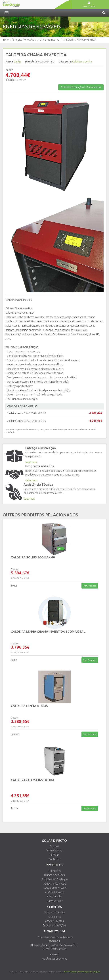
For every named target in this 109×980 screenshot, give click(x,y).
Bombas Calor (55, 901)
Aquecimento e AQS (55, 884)
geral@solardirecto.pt (54, 959)
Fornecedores (55, 851)
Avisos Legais (70, 972)
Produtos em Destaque (55, 879)
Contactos (54, 859)
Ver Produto (90, 586)
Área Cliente (89, 4)
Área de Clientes (54, 921)
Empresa (54, 846)
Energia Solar (55, 897)
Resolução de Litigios (89, 972)
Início (6, 40)
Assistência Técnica (54, 912)
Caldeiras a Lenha (49, 40)
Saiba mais (31, 462)
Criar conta (54, 917)
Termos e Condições (55, 925)
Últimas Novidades (54, 875)
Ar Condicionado (55, 892)
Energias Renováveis (55, 888)
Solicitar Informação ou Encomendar (81, 87)
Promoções (54, 871)
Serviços (54, 855)
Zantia (18, 62)
